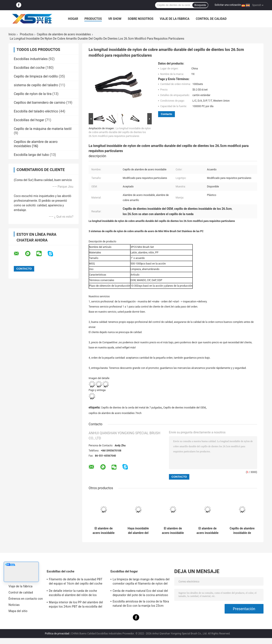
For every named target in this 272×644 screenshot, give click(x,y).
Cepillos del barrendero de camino (40, 103)
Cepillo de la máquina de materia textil (43, 129)
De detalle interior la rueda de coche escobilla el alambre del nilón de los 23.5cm (73, 594)
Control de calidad (211, 19)
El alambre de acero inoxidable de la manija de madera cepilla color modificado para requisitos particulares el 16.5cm (103, 531)
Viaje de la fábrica (175, 19)
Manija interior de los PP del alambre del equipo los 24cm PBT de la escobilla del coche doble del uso (76, 605)
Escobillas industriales (31, 59)
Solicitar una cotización (228, 5)
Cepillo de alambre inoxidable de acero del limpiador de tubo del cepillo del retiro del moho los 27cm (242, 531)
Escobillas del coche (29, 68)
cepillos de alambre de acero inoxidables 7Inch (115, 413)
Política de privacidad (57, 634)
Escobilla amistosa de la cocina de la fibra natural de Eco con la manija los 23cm (141, 604)
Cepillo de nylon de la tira (33, 94)
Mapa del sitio (18, 611)
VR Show (115, 19)
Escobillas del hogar (29, 120)
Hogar (73, 19)
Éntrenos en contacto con (26, 599)
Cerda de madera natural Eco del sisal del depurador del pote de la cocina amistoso (140, 593)
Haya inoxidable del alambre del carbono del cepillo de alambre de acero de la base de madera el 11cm (138, 531)
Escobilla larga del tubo (31, 155)
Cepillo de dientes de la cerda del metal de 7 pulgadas (131, 408)
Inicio (12, 34)
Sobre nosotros (141, 19)
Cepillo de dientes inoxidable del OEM (184, 408)
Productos (93, 19)
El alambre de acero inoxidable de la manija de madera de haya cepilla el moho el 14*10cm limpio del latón (173, 531)
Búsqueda (200, 5)
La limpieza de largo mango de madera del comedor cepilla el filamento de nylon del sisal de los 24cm (141, 582)
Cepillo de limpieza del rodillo (36, 76)
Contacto (166, 114)
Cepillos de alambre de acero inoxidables (64, 34)
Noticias (14, 605)
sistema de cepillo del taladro (36, 85)
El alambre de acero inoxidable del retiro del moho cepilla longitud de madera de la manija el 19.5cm (207, 531)
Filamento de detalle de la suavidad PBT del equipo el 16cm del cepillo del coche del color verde (76, 582)
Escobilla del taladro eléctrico (36, 111)
